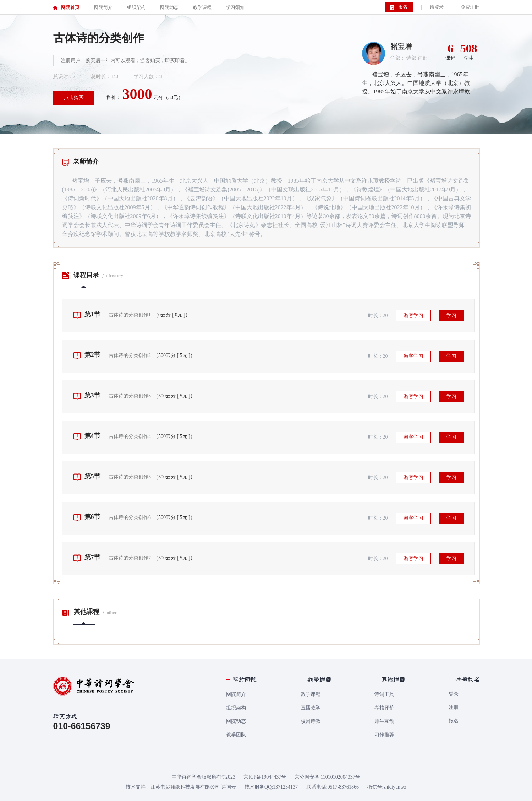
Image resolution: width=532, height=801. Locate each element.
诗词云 (229, 787)
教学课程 (311, 694)
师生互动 (384, 721)
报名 (454, 721)
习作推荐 (384, 735)
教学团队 (236, 735)
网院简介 (236, 694)
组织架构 (236, 708)
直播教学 (311, 708)
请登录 (437, 7)
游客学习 (413, 316)
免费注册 (470, 7)
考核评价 (384, 708)
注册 (454, 707)
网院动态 (236, 721)
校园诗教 (311, 721)
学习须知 (235, 7)
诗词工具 (384, 694)
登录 (454, 694)
